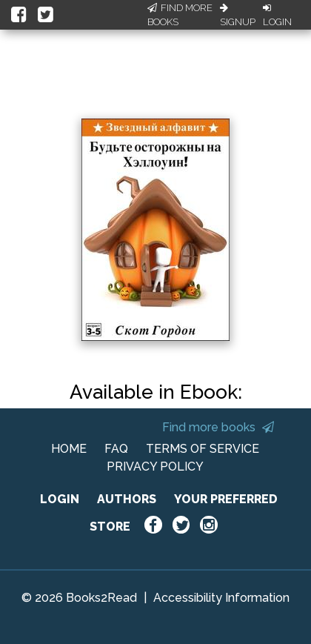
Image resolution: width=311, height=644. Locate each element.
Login (277, 16)
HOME (69, 449)
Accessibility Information (221, 598)
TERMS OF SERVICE (203, 449)
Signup (238, 16)
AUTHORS (127, 499)
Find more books (218, 427)
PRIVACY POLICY (155, 467)
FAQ (116, 449)
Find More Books (180, 15)
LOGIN (60, 499)
